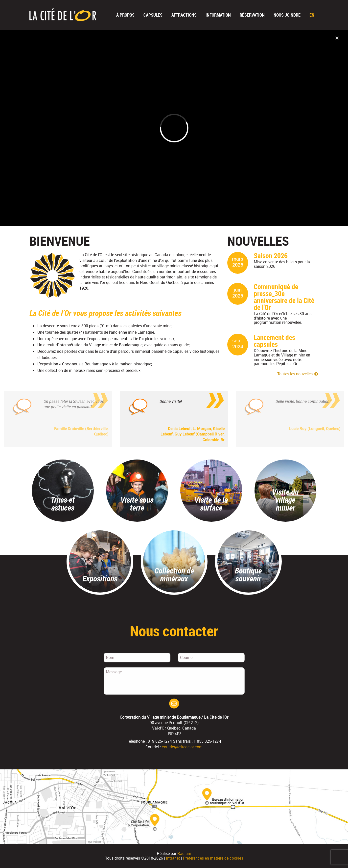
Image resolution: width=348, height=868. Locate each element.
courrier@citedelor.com (182, 747)
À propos (125, 15)
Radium (184, 853)
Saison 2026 (271, 255)
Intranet (173, 858)
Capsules (153, 15)
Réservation (252, 15)
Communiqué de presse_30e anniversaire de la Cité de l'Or (284, 297)
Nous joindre (287, 15)
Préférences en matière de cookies (213, 858)
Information (218, 15)
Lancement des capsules (274, 341)
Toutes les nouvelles (298, 374)
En (312, 15)
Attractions (184, 15)
